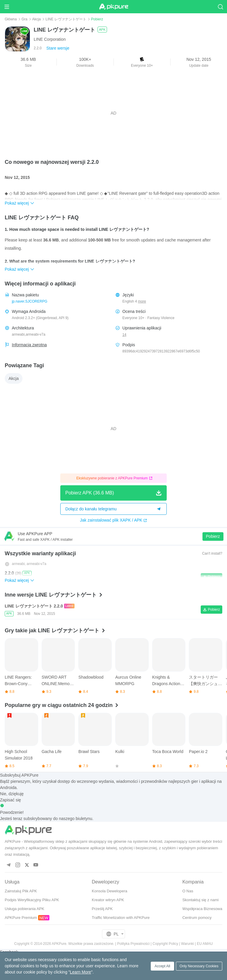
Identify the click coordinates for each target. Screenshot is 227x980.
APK (102, 30)
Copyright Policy (165, 944)
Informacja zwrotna (29, 345)
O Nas (188, 891)
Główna (11, 19)
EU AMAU (205, 944)
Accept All (162, 966)
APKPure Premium (21, 918)
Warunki (188, 944)
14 (124, 335)
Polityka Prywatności (133, 944)
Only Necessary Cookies (199, 966)
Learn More (81, 972)
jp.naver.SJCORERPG (30, 301)
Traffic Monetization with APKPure (121, 918)
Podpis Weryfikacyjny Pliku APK (32, 900)
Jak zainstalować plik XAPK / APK (114, 520)
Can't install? (212, 553)
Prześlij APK (102, 909)
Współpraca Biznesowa (202, 909)
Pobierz (213, 536)
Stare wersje (58, 48)
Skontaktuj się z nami (201, 900)
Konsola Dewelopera (110, 891)
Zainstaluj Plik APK (21, 891)
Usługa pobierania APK (25, 909)
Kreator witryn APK (108, 900)
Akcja (37, 19)
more (142, 302)
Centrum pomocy (197, 918)
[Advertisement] (113, 113)
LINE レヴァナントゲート (66, 19)
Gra (25, 19)
